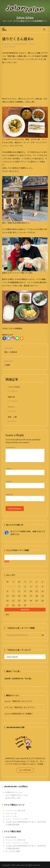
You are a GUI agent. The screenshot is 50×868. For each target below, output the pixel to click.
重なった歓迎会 (11, 352)
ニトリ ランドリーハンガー (17, 819)
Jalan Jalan (25, 18)
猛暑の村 (11, 397)
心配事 (7, 365)
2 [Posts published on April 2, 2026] (25, 586)
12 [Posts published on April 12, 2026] (43, 591)
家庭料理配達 (11, 837)
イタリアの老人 (14, 387)
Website (9, 494)
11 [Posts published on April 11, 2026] (37, 591)
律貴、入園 (12, 417)
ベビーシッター (12, 813)
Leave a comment (10, 47)
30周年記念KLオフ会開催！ (22, 714)
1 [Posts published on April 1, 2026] (19, 586)
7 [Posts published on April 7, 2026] (13, 591)
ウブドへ (11, 407)
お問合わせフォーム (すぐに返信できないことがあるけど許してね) (17, 795)
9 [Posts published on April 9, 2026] (25, 591)
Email (9, 481)
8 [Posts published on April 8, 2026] (19, 591)
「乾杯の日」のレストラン (22, 701)
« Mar (7, 614)
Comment (11, 447)
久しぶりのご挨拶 (13, 851)
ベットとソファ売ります (15, 811)
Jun (33, 44)
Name (9, 468)
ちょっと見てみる (25, 770)
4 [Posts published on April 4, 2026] (37, 586)
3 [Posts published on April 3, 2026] (31, 586)
